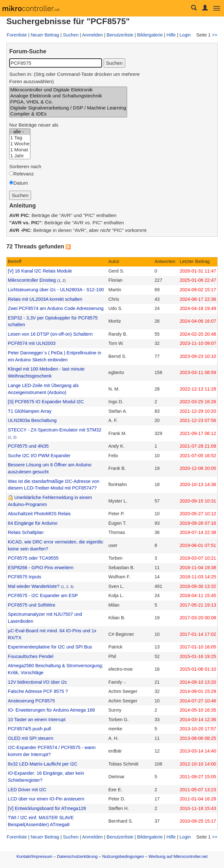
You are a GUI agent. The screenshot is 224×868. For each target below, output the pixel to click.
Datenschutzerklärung (77, 856)
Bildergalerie (150, 35)
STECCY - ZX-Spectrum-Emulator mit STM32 (55, 430)
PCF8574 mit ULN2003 (32, 343)
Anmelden (93, 35)
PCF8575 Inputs (25, 577)
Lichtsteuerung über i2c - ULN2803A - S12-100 (56, 290)
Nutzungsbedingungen (123, 856)
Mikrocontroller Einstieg (32, 280)
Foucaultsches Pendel (31, 656)
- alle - (20, 132)
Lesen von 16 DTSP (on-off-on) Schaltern (50, 334)
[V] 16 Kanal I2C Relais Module (40, 271)
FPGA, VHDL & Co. (68, 102)
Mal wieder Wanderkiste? (34, 586)
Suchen (71, 35)
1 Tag (20, 138)
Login (185, 35)
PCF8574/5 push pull (29, 729)
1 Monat (20, 150)
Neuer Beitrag (45, 35)
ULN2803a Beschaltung (32, 420)
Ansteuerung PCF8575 (31, 701)
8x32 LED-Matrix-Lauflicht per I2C (43, 764)
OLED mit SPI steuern (31, 738)
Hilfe (171, 35)
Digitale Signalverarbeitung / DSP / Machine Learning (68, 108)
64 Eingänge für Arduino (33, 523)
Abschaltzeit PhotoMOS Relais (39, 514)
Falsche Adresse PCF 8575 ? (38, 691)
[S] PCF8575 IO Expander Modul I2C (46, 402)
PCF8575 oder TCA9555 (33, 558)
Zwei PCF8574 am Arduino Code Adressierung (56, 308)
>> (215, 35)
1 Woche (20, 144)
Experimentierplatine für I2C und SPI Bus (50, 647)
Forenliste (17, 35)
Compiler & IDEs (68, 114)
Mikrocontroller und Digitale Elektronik (68, 90)
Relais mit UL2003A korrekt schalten (45, 299)
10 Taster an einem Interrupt (37, 720)
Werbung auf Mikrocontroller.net (178, 856)
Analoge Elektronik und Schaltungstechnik (68, 96)
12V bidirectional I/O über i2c (38, 682)
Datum (21, 183)
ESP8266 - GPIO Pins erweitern (41, 568)
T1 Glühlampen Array (30, 411)
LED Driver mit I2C (27, 790)
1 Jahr (20, 156)
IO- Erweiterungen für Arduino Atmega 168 (51, 710)
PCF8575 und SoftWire (32, 605)
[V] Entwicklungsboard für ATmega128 (47, 808)
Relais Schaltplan (26, 532)
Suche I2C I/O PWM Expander (39, 456)
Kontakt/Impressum (34, 856)
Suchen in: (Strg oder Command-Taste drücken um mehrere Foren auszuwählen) (74, 78)
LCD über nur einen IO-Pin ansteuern (46, 799)
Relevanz (24, 174)
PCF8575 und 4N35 (28, 446)
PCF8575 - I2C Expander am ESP (43, 595)
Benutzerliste (120, 35)
